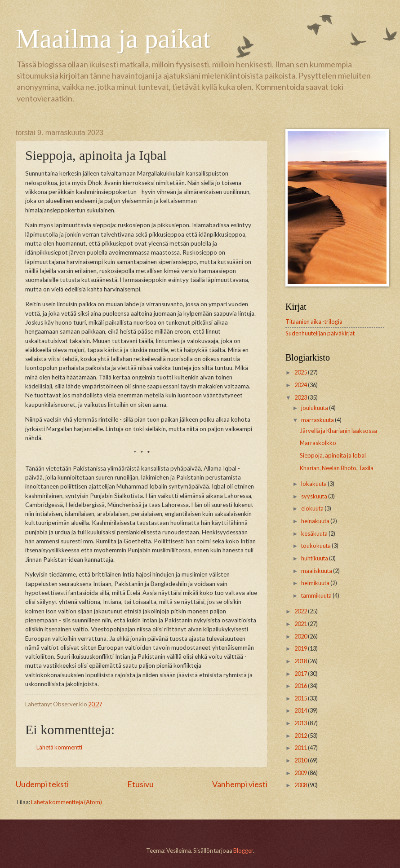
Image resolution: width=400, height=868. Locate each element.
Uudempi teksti (42, 784)
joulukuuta (315, 408)
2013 (301, 723)
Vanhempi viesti (240, 784)
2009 (301, 773)
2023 (301, 397)
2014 (301, 710)
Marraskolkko (318, 443)
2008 (301, 785)
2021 (301, 624)
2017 (301, 674)
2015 (301, 698)
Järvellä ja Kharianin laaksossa (338, 431)
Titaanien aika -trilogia (314, 322)
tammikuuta (317, 595)
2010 (301, 760)
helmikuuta (316, 583)
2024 (301, 385)
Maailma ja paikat (113, 39)
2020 (301, 636)
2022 (301, 611)
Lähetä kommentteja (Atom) (67, 802)
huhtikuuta (315, 558)
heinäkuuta (316, 521)
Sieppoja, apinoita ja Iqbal (333, 455)
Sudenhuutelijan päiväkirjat (320, 333)
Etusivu (140, 784)
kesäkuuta (315, 533)
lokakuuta (314, 484)
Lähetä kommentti (59, 747)
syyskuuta (315, 496)
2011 (301, 748)
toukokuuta (316, 546)
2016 (301, 686)
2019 (301, 648)
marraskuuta (318, 420)
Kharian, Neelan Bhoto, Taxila (337, 468)
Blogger (243, 850)
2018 (301, 661)
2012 (301, 736)
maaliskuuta (317, 571)
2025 (301, 372)
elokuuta (313, 508)
